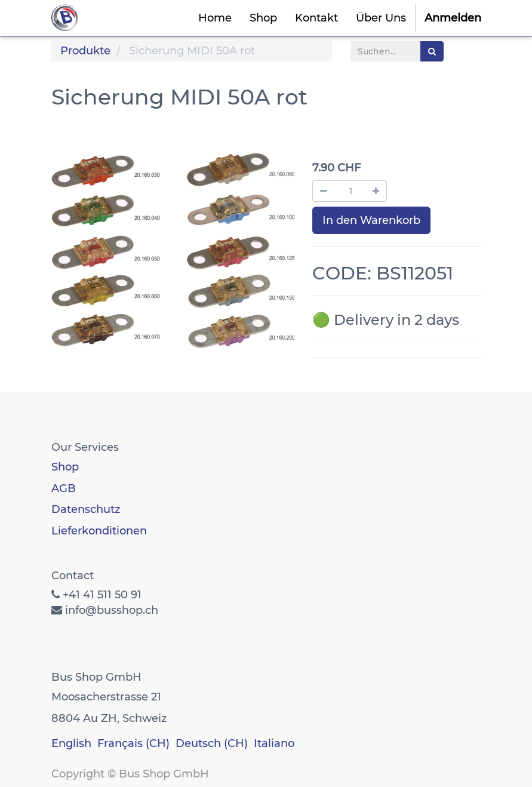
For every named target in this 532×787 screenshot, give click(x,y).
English (71, 743)
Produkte (85, 51)
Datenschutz (86, 509)
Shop (65, 467)
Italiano (274, 743)
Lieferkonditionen (99, 531)
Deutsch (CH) (212, 743)
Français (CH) (133, 743)
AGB (64, 488)
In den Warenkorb (371, 220)
